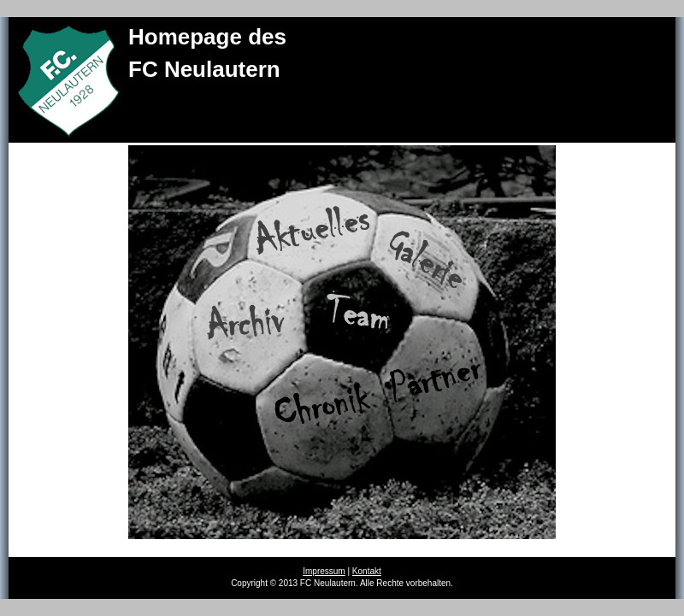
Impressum (324, 571)
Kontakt (367, 571)
